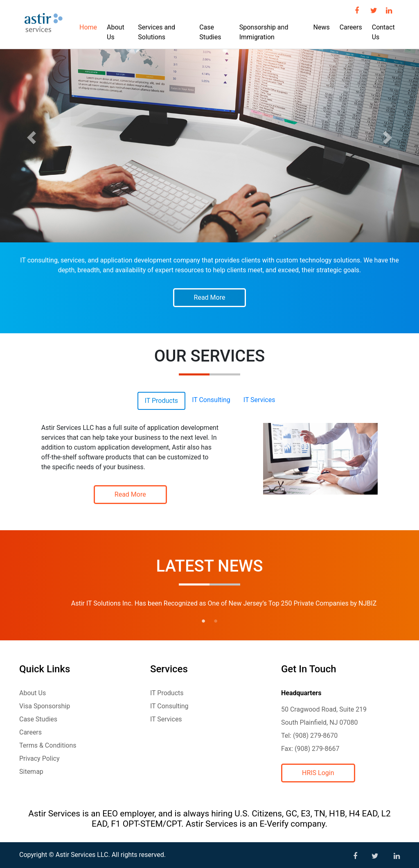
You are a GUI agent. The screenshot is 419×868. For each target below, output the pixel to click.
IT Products (167, 693)
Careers (351, 27)
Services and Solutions (157, 32)
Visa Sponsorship (45, 706)
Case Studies (210, 32)
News (321, 27)
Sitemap (31, 772)
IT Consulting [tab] (211, 400)
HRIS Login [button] (318, 773)
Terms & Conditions (48, 745)
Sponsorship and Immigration (264, 32)
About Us (116, 32)
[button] (32, 138)
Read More (210, 297)
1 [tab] (203, 621)
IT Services (166, 719)
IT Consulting (169, 706)
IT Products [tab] (162, 401)
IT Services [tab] (259, 400)
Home (88, 27)
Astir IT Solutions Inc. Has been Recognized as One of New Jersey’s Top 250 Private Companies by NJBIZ (224, 603)
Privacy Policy (39, 758)
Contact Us (383, 32)
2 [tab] (216, 621)
